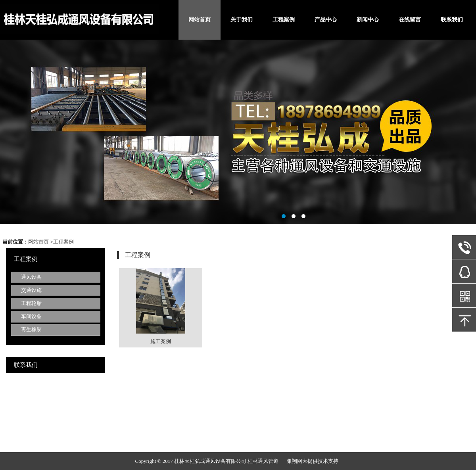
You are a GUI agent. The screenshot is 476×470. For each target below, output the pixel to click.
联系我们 (452, 20)
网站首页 (200, 20)
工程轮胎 (31, 303)
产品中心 (326, 20)
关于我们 (242, 20)
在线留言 (410, 20)
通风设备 (31, 277)
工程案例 (284, 20)
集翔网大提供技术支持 (313, 461)
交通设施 (31, 290)
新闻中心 (368, 20)
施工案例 (161, 341)
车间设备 (31, 316)
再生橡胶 (31, 329)
